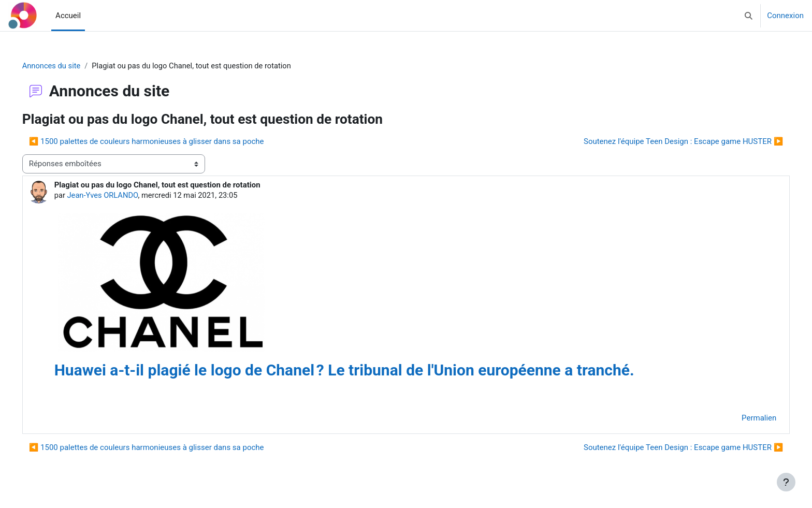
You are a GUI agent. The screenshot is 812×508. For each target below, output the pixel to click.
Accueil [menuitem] (68, 16)
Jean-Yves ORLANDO (118, 196)
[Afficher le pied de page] (786, 482)
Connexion (785, 16)
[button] (749, 16)
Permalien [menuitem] (744, 419)
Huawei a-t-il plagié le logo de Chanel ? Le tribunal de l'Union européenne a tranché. (359, 371)
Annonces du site (67, 66)
